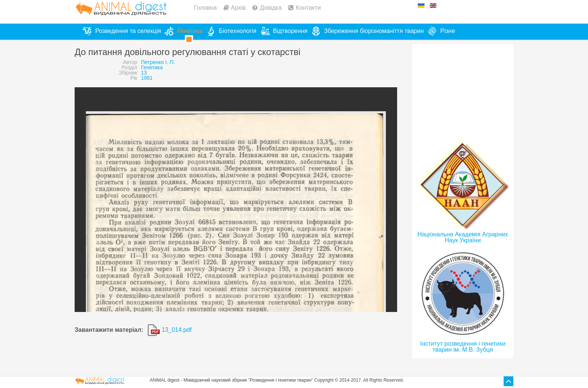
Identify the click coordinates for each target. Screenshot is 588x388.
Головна (205, 8)
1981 (147, 78)
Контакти (308, 8)
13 (144, 73)
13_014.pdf (170, 330)
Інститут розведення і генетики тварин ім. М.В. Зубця (463, 347)
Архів (238, 8)
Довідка (271, 8)
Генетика (152, 67)
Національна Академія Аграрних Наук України (463, 237)
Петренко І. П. (158, 62)
